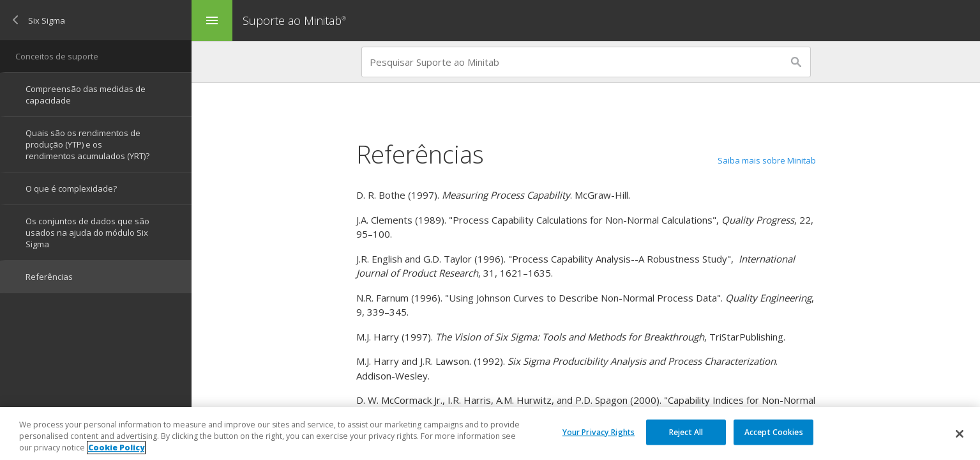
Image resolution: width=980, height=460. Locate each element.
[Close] (960, 434)
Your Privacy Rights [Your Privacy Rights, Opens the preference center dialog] (599, 432)
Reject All (686, 432)
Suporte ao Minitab (296, 20)
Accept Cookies (774, 432)
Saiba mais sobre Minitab (767, 160)
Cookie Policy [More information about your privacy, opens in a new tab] (116, 448)
